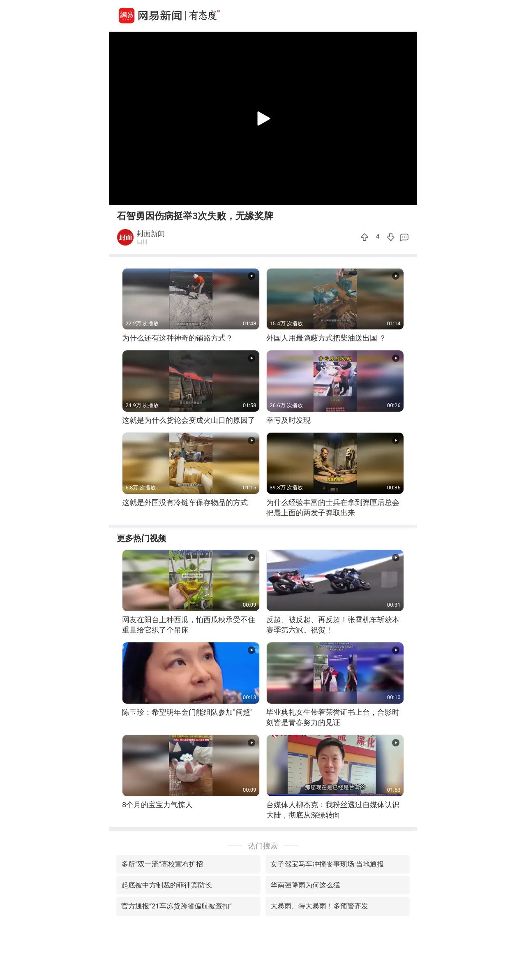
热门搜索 (263, 846)
